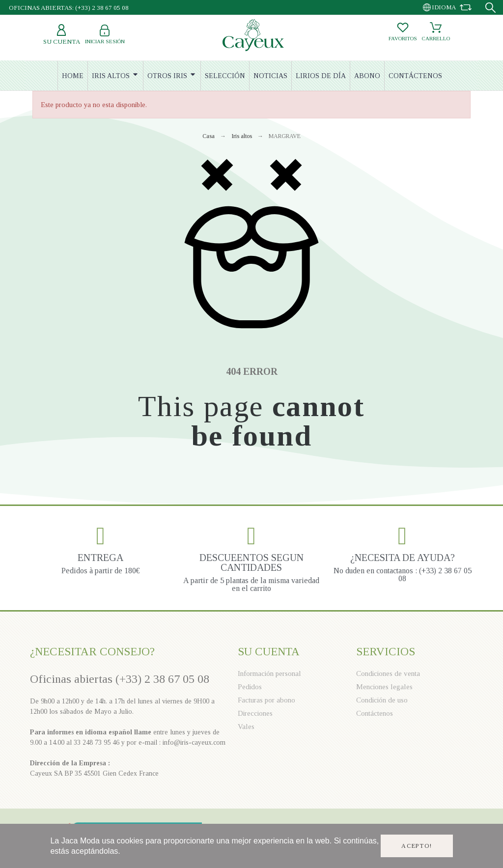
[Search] (490, 8)
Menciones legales (384, 687)
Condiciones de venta (388, 673)
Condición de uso (382, 700)
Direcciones (255, 713)
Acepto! (417, 846)
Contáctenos (375, 713)
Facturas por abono (266, 700)
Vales (246, 727)
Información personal (269, 673)
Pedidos (250, 687)
